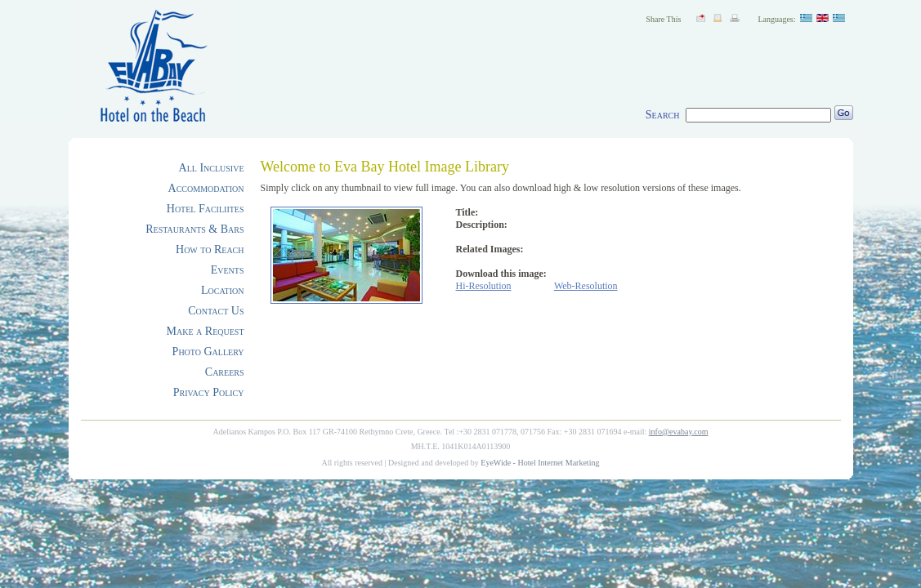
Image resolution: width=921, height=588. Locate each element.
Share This (664, 19)
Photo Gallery (208, 352)
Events (228, 270)
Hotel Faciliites (206, 209)
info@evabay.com (679, 432)
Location (222, 290)
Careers (225, 372)
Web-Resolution (586, 286)
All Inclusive (212, 168)
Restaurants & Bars (194, 229)
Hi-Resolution (484, 286)
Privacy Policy (209, 392)
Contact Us (216, 311)
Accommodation (206, 188)
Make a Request (206, 331)
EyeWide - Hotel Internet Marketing (540, 463)
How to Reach (210, 249)
